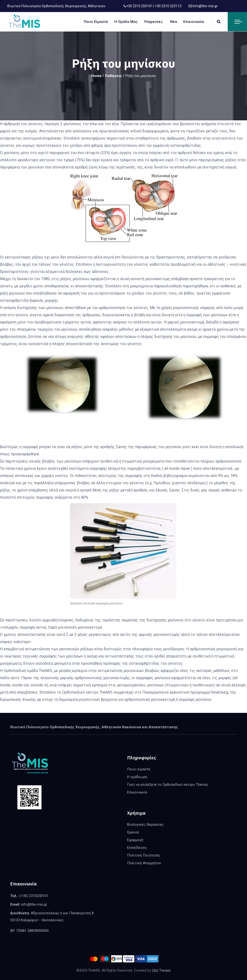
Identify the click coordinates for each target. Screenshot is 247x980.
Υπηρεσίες (153, 22)
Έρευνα (133, 832)
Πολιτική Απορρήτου (144, 863)
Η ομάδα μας (126, 22)
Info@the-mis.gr (205, 6)
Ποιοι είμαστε (96, 22)
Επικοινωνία (194, 22)
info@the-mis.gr (34, 904)
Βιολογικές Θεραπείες (145, 825)
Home (96, 76)
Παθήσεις (113, 76)
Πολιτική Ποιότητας (144, 855)
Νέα (174, 22)
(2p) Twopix (161, 970)
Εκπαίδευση (137, 848)
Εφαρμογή (135, 840)
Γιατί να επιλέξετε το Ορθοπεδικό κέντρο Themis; (168, 785)
